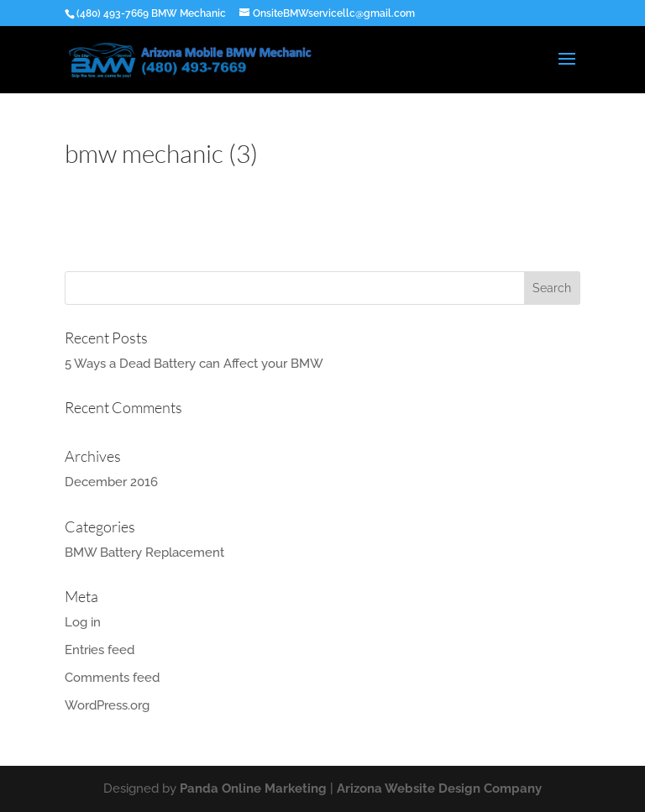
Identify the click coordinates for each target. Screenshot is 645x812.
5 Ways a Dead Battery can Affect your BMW (194, 364)
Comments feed (112, 678)
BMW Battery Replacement (144, 553)
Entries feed (100, 650)
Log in (83, 622)
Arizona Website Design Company (439, 788)
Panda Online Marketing (253, 788)
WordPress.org (107, 705)
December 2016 (111, 482)
